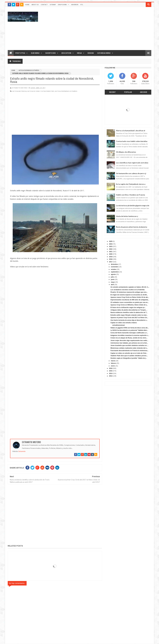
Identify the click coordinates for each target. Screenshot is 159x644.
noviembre (115, 267)
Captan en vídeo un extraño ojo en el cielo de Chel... (129, 353)
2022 (111, 249)
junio (113, 279)
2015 (111, 371)
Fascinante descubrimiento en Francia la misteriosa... (129, 351)
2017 (111, 262)
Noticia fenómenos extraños (29, 70)
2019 (111, 257)
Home (27, 5)
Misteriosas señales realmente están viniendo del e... (129, 348)
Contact (44, 5)
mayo (113, 282)
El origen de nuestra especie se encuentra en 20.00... (129, 295)
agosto (113, 274)
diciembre (114, 264)
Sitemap (53, 5)
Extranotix (22, 451)
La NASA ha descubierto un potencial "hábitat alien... (129, 330)
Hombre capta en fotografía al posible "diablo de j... (129, 358)
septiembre (115, 272)
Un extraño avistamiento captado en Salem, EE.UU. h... (130, 287)
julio (112, 277)
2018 (111, 259)
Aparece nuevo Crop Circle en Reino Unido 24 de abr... (130, 297)
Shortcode (50, 53)
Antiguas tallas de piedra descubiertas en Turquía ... (129, 310)
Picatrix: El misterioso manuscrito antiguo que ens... (129, 292)
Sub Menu (35, 53)
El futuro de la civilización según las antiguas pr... (128, 307)
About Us (35, 5)
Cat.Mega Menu (104, 53)
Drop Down (62, 5)
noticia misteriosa (20, 91)
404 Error (75, 5)
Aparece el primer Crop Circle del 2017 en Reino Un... (129, 318)
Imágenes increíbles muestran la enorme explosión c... (130, 335)
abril (112, 285)
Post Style (20, 53)
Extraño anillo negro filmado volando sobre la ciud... (129, 315)
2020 (111, 254)
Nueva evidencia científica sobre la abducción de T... (129, 312)
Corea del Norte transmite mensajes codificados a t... (129, 333)
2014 (111, 373)
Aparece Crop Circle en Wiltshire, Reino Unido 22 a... (129, 305)
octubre (114, 269)
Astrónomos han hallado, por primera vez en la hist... (129, 343)
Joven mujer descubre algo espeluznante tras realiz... (129, 340)
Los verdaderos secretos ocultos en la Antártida (127, 290)
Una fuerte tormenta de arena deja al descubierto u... (129, 320)
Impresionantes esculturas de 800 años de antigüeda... (130, 300)
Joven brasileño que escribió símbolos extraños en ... (129, 345)
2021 (111, 252)
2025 (111, 241)
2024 (111, 244)
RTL (82, 5)
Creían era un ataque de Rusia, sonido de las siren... (129, 338)
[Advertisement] (106, 28)
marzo (113, 361)
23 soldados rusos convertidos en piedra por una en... (130, 302)
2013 (111, 376)
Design (91, 53)
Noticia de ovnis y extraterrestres (41, 91)
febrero (113, 363)
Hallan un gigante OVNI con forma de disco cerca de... (130, 328)
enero (113, 366)
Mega (79, 53)
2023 (111, 246)
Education (66, 53)
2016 (111, 368)
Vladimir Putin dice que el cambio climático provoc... (129, 356)
